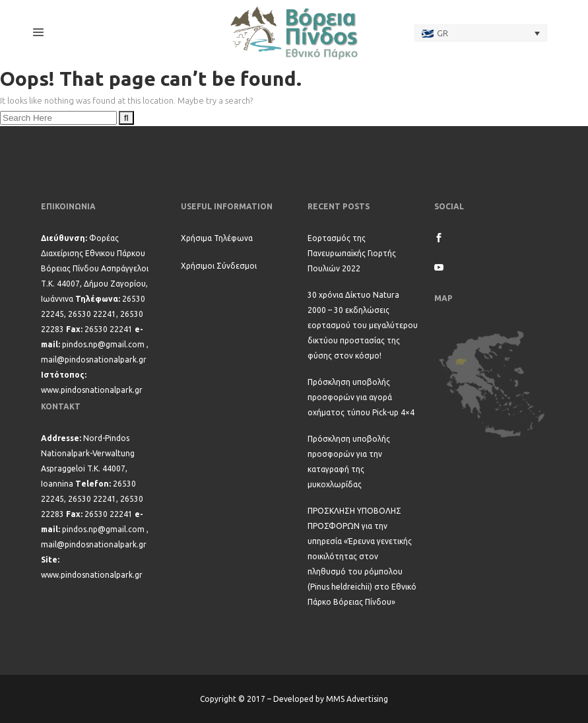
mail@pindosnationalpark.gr (94, 360)
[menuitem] (481, 33)
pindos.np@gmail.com (103, 344)
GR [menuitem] (442, 33)
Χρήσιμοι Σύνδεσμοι (219, 266)
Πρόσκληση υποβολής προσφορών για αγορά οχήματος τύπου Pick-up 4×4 (361, 397)
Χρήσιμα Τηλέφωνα (217, 238)
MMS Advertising (357, 699)
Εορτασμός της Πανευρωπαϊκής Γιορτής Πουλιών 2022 (352, 253)
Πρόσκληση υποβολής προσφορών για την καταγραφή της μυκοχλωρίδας (349, 462)
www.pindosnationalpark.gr (92, 390)
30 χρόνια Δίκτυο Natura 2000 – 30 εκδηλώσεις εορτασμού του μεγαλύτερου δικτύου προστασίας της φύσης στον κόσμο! (363, 325)
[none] (481, 33)
